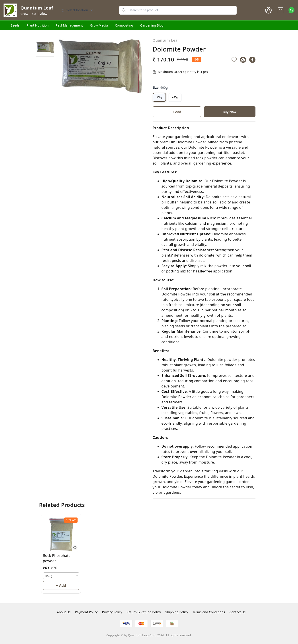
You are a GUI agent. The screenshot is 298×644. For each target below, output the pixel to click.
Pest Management (69, 25)
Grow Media (99, 25)
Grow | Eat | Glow (34, 14)
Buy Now (230, 112)
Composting (124, 25)
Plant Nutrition (38, 25)
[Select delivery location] (77, 10)
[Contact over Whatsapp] (291, 10)
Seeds (15, 25)
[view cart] (280, 10)
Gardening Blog (152, 25)
